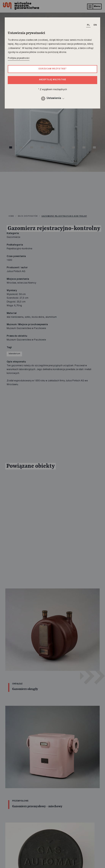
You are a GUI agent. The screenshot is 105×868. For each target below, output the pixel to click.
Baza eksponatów (28, 216)
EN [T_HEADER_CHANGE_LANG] (95, 25)
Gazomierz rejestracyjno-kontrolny (64, 216)
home (11, 216)
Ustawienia (52, 98)
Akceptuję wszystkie (53, 80)
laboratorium (14, 354)
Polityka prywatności (19, 58)
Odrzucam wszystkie (52, 69)
